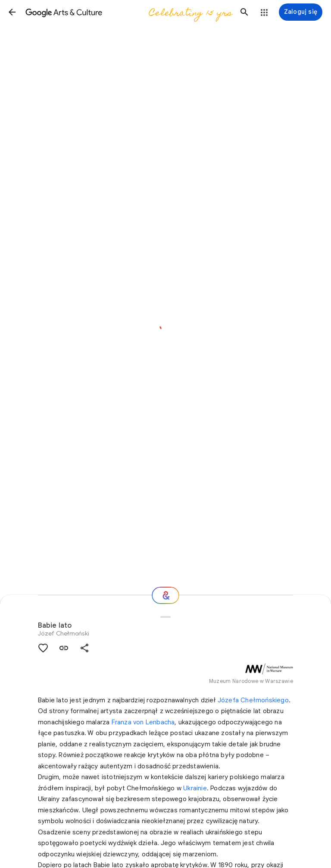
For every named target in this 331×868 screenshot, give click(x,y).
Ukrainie (195, 788)
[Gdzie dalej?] (165, 595)
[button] (12, 12)
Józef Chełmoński (64, 633)
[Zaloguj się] (301, 12)
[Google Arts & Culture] (128, 12)
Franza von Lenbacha (143, 722)
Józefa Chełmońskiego (253, 700)
